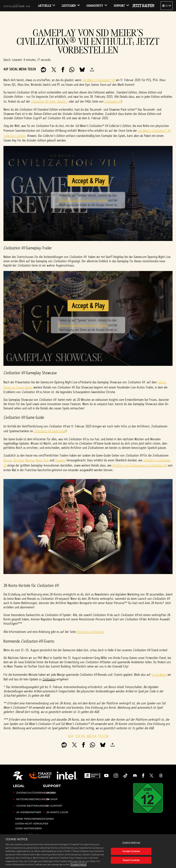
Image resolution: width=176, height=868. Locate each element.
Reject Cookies (131, 860)
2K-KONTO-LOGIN (57, 812)
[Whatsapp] (72, 70)
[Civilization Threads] (161, 776)
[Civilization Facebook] (143, 776)
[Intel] (67, 776)
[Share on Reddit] (43, 70)
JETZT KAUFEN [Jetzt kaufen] (143, 6)
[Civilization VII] (17, 6)
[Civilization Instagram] (116, 776)
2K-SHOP (52, 799)
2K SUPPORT (54, 806)
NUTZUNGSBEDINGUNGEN (33, 799)
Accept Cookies (131, 852)
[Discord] (135, 776)
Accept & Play (88, 181)
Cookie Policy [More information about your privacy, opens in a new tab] (78, 865)
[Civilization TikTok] (125, 776)
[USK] (148, 798)
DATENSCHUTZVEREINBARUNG (36, 793)
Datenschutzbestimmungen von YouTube (83, 200)
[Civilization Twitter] (151, 776)
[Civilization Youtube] (106, 776)
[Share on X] (54, 70)
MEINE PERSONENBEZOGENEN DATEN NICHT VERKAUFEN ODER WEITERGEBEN (34, 824)
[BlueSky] (82, 70)
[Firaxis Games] (40, 776)
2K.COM (51, 793)
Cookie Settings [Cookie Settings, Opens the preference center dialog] (131, 843)
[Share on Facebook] (63, 70)
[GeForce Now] (92, 776)
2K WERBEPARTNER (29, 812)
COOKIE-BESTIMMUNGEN (32, 806)
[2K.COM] (18, 776)
